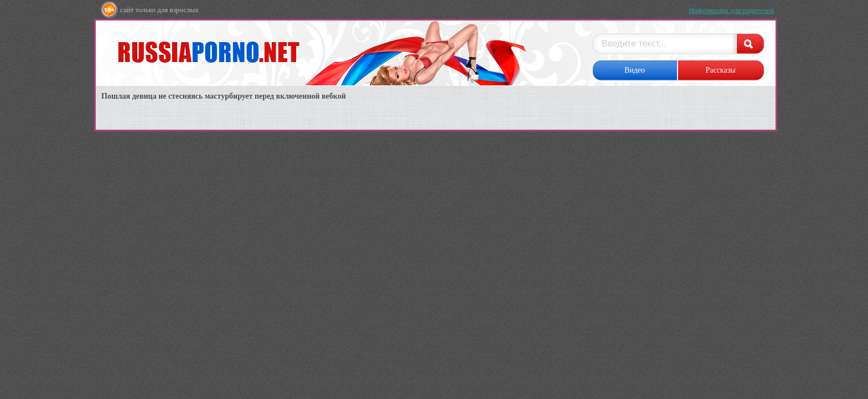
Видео (635, 70)
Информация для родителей (731, 10)
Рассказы (720, 70)
